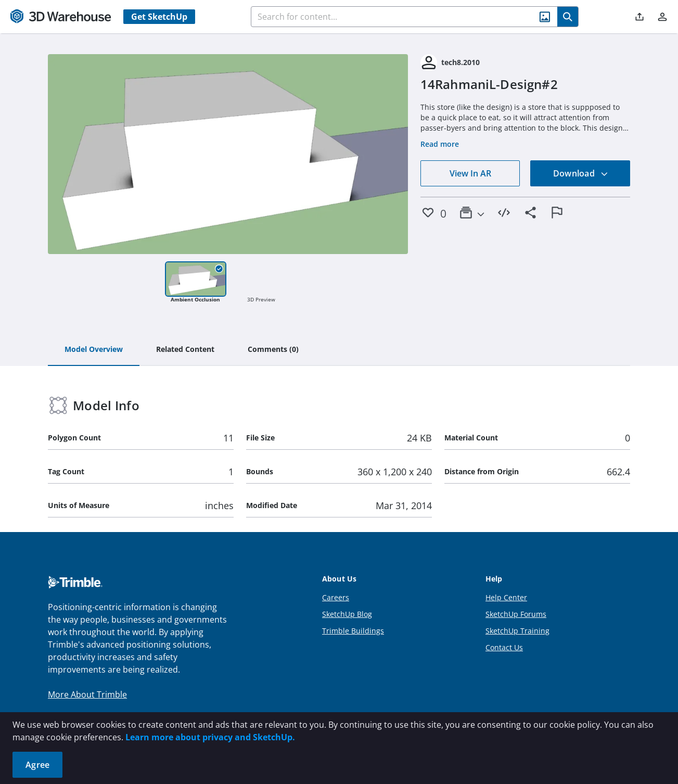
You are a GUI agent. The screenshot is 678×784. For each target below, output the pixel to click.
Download (581, 173)
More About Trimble (87, 694)
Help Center (506, 597)
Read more (440, 144)
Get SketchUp (159, 17)
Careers (336, 597)
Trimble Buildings (353, 631)
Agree (37, 765)
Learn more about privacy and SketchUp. (210, 737)
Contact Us (504, 647)
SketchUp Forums (516, 614)
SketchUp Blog (347, 614)
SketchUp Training (517, 631)
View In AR (470, 173)
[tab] (94, 350)
